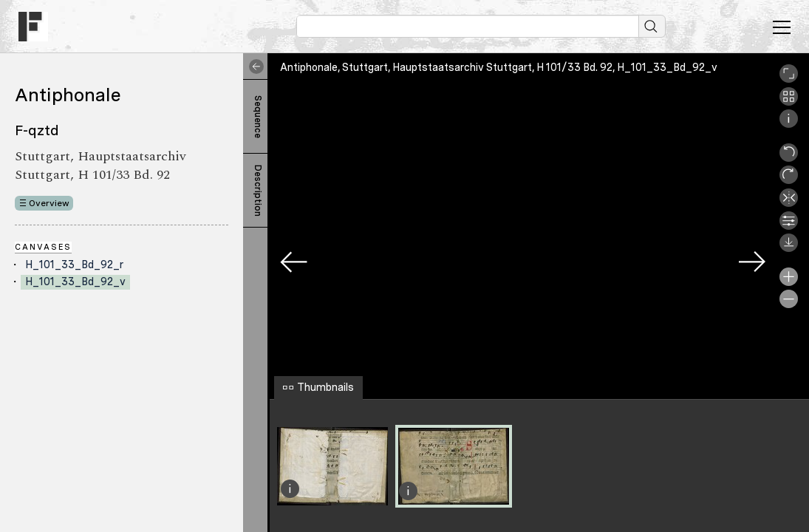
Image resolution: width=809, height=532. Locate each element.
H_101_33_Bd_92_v (75, 282)
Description (258, 191)
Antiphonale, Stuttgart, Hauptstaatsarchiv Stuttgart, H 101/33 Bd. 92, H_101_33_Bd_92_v (499, 67)
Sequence (258, 117)
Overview (49, 203)
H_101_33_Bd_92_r (74, 265)
